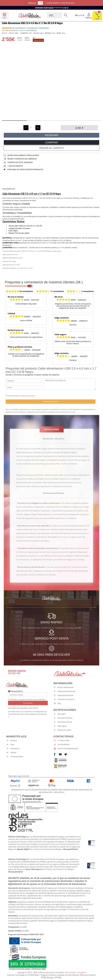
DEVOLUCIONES (52, 429)
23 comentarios (26, 291)
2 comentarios (88, 291)
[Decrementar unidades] (26, 128)
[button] (14, 121)
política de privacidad (28, 396)
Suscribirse (28, 703)
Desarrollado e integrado (75, 972)
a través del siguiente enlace (65, 452)
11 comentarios (57, 291)
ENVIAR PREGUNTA (51, 402)
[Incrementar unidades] (38, 128)
